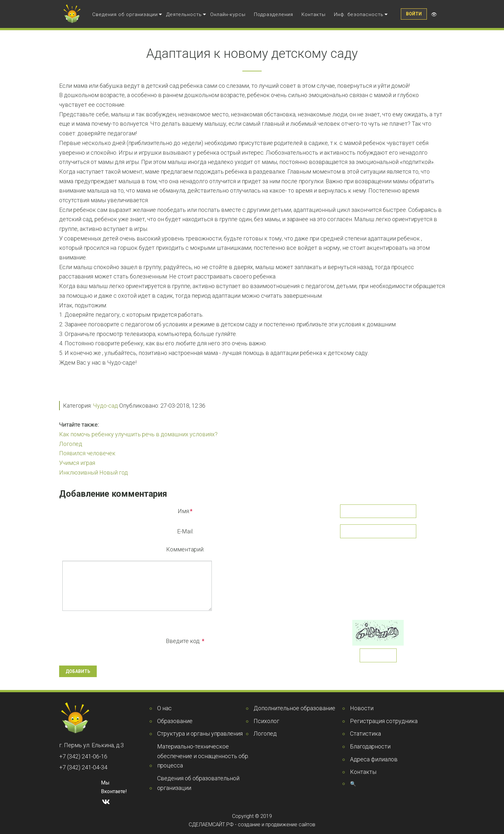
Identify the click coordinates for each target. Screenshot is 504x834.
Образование (175, 721)
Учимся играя (77, 463)
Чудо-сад (105, 406)
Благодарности (370, 746)
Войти (414, 14)
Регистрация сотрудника (384, 721)
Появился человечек (87, 453)
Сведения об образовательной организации (198, 783)
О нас (164, 708)
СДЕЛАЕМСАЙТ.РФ (211, 825)
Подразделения (274, 14)
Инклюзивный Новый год (94, 472)
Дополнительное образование (294, 708)
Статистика (365, 734)
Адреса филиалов (374, 759)
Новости (362, 708)
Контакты (314, 14)
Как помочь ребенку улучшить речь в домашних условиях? (138, 434)
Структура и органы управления (200, 734)
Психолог (266, 721)
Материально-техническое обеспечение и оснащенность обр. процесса (203, 756)
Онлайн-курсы (228, 14)
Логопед (71, 444)
